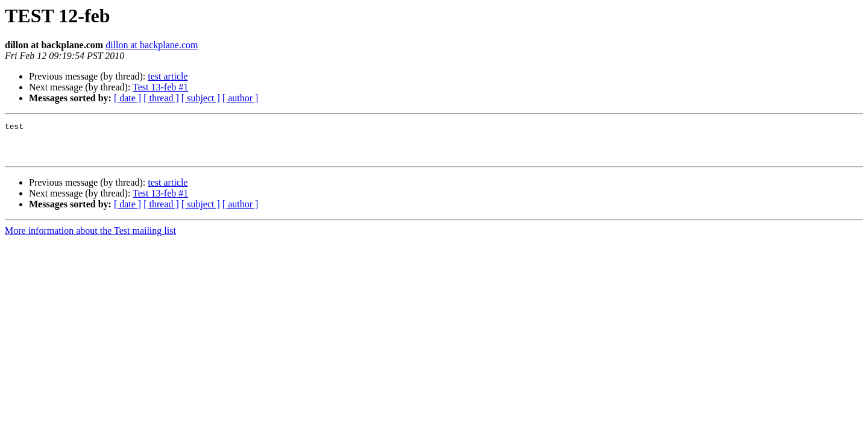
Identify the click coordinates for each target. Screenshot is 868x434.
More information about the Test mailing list (90, 238)
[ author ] (241, 98)
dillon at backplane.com (152, 45)
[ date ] (127, 98)
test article (168, 76)
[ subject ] (201, 98)
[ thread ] (161, 98)
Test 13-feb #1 (160, 87)
